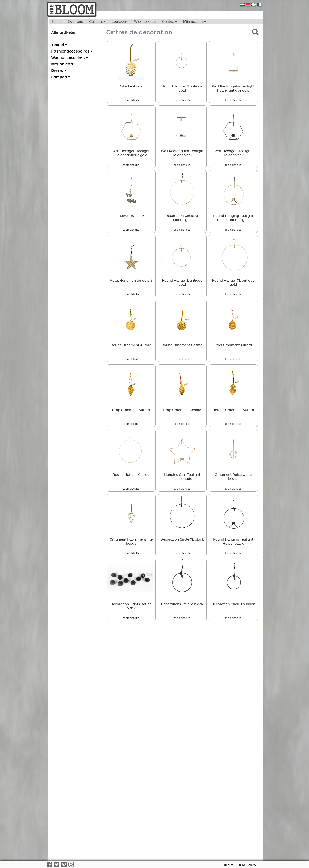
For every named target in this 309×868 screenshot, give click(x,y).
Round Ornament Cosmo (182, 345)
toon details (131, 100)
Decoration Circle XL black (182, 539)
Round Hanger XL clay (131, 475)
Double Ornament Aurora (233, 410)
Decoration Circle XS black (233, 604)
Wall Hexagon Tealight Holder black (233, 153)
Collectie (97, 22)
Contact (169, 22)
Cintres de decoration (139, 32)
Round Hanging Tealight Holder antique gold (233, 218)
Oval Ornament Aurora (233, 345)
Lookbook (120, 22)
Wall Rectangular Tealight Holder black (182, 153)
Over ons (75, 22)
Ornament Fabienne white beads (131, 541)
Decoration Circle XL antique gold (182, 218)
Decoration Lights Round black (131, 606)
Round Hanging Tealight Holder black (233, 541)
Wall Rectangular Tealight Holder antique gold (233, 88)
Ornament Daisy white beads (233, 477)
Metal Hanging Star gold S (131, 280)
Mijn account (195, 22)
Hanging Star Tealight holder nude (182, 477)
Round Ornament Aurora (131, 345)
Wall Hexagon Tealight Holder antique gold (131, 153)
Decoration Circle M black (182, 604)
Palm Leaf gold (131, 86)
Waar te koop (145, 22)
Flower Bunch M (131, 216)
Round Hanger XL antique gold (233, 282)
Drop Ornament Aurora (131, 410)
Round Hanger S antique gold (182, 88)
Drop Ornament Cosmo (182, 410)
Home (57, 22)
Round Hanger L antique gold (182, 282)
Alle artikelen (64, 32)
